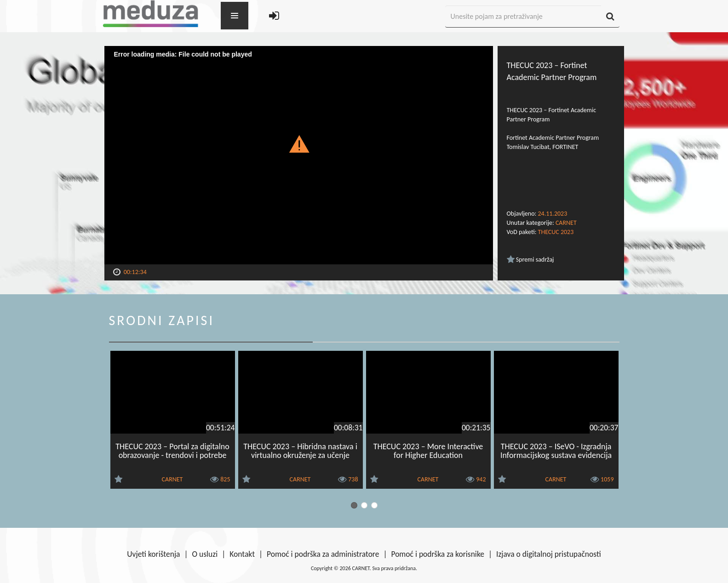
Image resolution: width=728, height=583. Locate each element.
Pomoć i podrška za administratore (323, 554)
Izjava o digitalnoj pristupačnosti (549, 554)
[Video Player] (299, 155)
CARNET (566, 223)
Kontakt (242, 554)
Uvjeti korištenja (153, 554)
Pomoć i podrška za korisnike (438, 554)
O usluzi (205, 554)
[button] (299, 143)
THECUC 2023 (556, 232)
